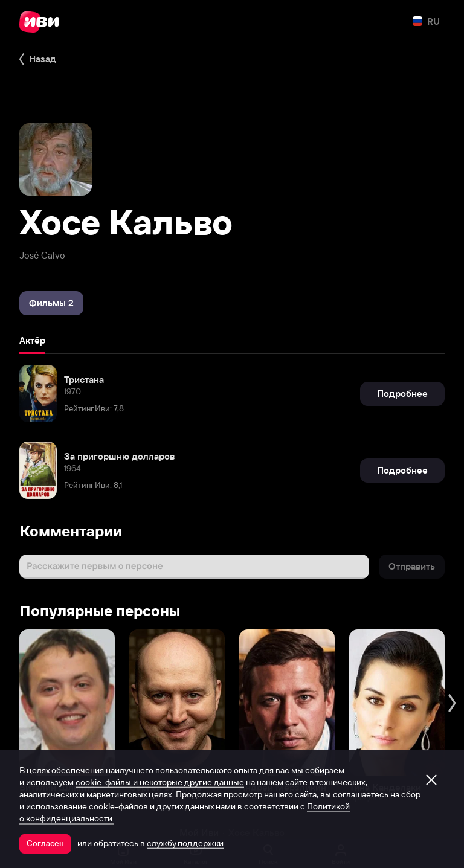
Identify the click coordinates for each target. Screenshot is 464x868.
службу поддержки (185, 843)
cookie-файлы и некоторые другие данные (160, 782)
